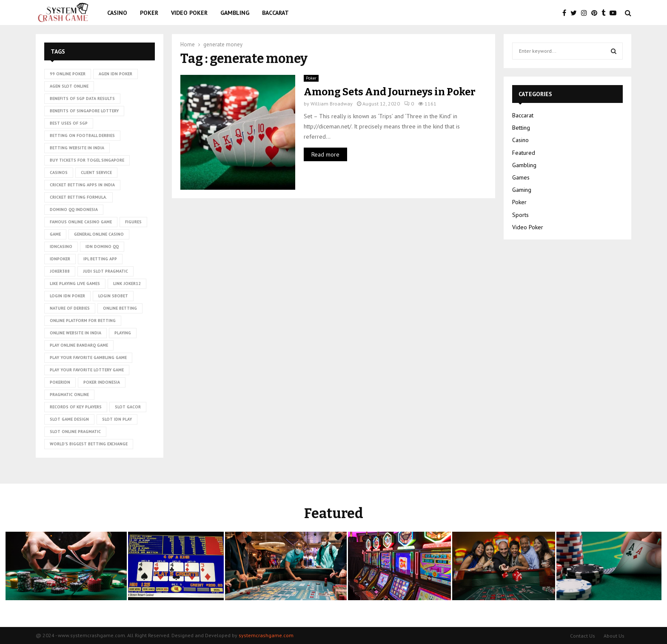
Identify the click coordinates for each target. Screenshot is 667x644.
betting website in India (77, 148)
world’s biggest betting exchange (89, 444)
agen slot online (69, 86)
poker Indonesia (102, 382)
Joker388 (60, 271)
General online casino (99, 234)
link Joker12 (127, 284)
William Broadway (332, 104)
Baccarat (275, 13)
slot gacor (128, 407)
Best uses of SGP (69, 123)
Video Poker (189, 13)
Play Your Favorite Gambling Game (88, 358)
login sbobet (113, 296)
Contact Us (583, 636)
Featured (524, 153)
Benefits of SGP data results (82, 98)
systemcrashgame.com (266, 635)
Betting (521, 128)
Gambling (235, 13)
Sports (520, 215)
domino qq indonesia (74, 209)
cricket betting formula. (78, 197)
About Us (614, 636)
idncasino (61, 246)
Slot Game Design (69, 419)
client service (96, 172)
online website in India (76, 333)
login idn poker (67, 296)
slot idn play (117, 419)
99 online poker (68, 74)
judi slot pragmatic (105, 271)
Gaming (522, 190)
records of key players (76, 407)
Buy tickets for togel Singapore (87, 160)
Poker (149, 13)
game (55, 234)
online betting (120, 308)
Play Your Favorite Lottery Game (87, 370)
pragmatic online (69, 395)
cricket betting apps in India (82, 185)
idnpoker (60, 259)
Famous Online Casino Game (81, 222)
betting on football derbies (82, 135)
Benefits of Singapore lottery (84, 111)
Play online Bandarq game (79, 345)
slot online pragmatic (75, 432)
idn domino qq (102, 246)
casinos (59, 172)
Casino (117, 13)
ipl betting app (100, 259)
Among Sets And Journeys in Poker (390, 92)
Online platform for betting (83, 321)
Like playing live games (75, 284)
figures (133, 222)
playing (123, 333)
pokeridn (60, 382)
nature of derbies (70, 308)
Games (521, 177)
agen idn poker (115, 74)
